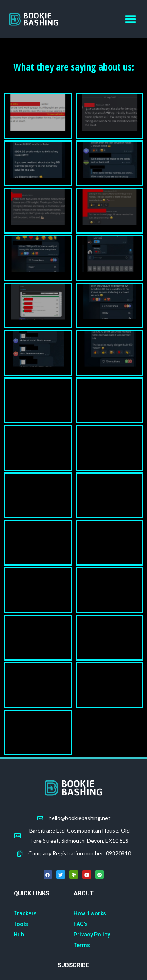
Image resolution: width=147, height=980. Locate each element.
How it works (90, 913)
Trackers (25, 913)
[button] (130, 19)
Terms (82, 945)
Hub (19, 935)
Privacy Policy (92, 935)
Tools (21, 924)
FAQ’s (81, 924)
